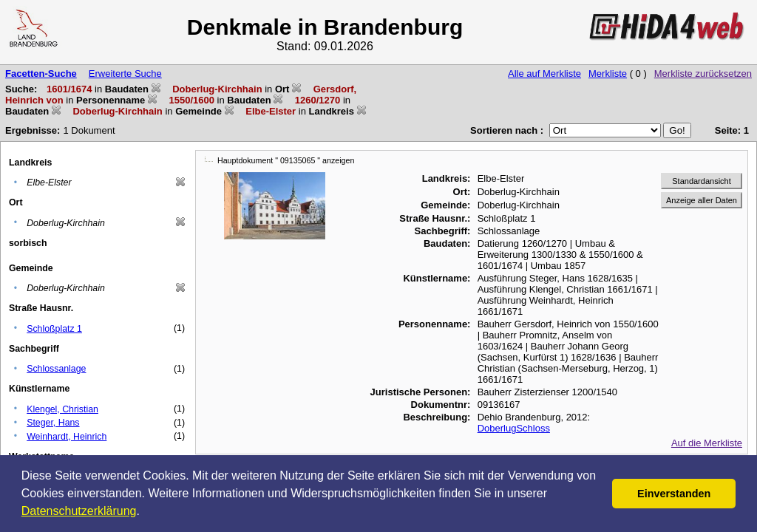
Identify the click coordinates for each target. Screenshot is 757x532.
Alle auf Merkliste (544, 74)
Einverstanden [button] (674, 494)
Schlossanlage (56, 369)
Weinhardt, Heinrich (67, 437)
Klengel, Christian (62, 409)
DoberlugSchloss (514, 428)
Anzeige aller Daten (702, 200)
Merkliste (608, 74)
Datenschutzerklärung (79, 511)
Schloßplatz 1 (54, 329)
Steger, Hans (53, 423)
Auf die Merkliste (707, 443)
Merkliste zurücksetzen (703, 74)
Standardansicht (702, 181)
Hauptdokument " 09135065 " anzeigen (286, 160)
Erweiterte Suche (125, 74)
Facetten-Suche (41, 74)
